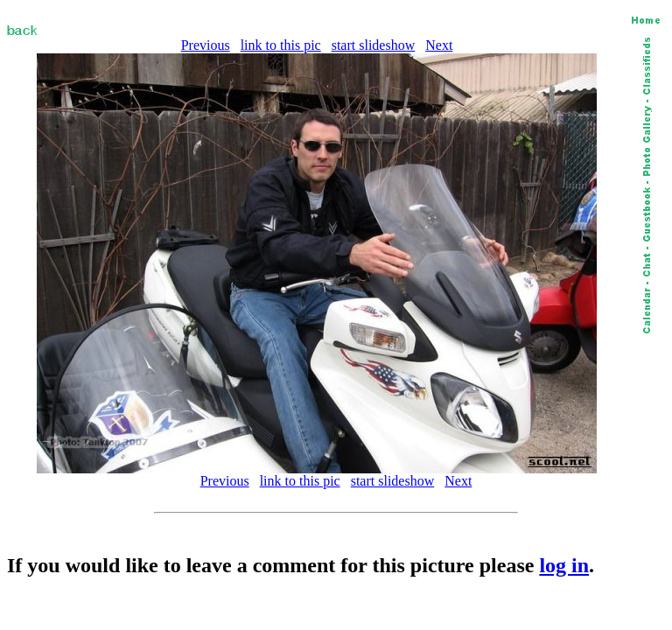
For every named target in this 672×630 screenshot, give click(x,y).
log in (564, 565)
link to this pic (281, 45)
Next (439, 45)
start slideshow (374, 45)
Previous (206, 45)
